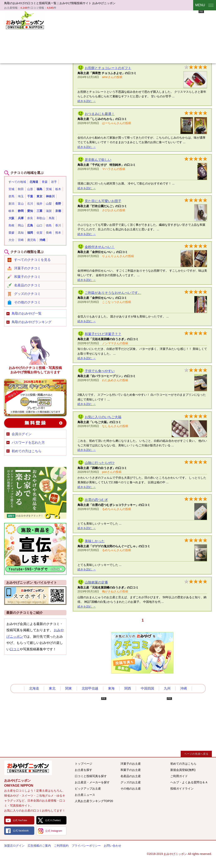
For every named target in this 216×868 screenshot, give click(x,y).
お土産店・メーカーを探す (92, 782)
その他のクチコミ (27, 302)
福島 (39, 189)
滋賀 (49, 211)
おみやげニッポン (25, 20)
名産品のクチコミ (27, 285)
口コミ (15, 649)
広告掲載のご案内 (39, 846)
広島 (30, 225)
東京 (39, 196)
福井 (39, 204)
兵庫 (21, 218)
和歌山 (41, 218)
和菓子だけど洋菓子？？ (103, 334)
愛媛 (11, 233)
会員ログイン (22, 434)
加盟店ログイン (14, 846)
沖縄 (42, 240)
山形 (30, 189)
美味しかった (95, 541)
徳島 (49, 225)
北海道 (34, 182)
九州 (167, 688)
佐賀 (39, 233)
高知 (21, 233)
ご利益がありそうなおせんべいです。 (113, 293)
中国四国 (147, 688)
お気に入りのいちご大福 (103, 417)
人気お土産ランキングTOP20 (94, 801)
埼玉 (21, 196)
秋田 (21, 189)
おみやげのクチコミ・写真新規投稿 (35, 397)
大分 (11, 240)
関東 (69, 688)
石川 (30, 204)
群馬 (11, 196)
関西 (128, 688)
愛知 (30, 211)
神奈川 (50, 196)
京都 (58, 211)
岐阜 (11, 211)
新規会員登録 (35, 423)
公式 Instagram (54, 831)
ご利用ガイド (179, 776)
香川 (58, 225)
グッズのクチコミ (27, 294)
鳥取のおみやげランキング (32, 322)
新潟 (11, 204)
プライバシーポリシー (86, 846)
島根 (11, 225)
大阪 (11, 218)
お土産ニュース (85, 795)
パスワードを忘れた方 (28, 443)
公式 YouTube (20, 820)
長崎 (49, 233)
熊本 (58, 233)
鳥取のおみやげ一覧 (27, 313)
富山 (21, 204)
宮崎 (21, 240)
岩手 (54, 182)
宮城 (11, 189)
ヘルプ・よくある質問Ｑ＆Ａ (189, 782)
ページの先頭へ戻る (196, 754)
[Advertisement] (84, 36)
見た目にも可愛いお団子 (103, 201)
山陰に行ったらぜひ (100, 463)
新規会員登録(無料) (183, 770)
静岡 (21, 211)
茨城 (49, 189)
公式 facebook (21, 831)
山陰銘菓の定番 (96, 582)
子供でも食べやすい (100, 371)
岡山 (21, 225)
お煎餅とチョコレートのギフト (108, 68)
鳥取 (52, 218)
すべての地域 (17, 182)
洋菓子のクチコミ (27, 268)
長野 (58, 204)
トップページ (83, 764)
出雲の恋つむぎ (96, 500)
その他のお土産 (131, 789)
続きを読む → (87, 101)
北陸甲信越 (90, 688)
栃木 (58, 189)
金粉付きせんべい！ (100, 247)
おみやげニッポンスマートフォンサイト (35, 596)
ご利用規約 (61, 846)
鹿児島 (32, 240)
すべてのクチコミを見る (32, 260)
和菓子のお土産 (131, 770)
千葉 (30, 196)
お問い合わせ (113, 846)
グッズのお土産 (131, 782)
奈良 (30, 218)
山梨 (49, 204)
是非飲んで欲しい (98, 160)
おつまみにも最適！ (100, 114)
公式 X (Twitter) (53, 820)
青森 (45, 182)
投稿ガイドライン (182, 789)
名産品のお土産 (131, 776)
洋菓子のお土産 (131, 764)
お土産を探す (83, 770)
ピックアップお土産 (88, 789)
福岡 (30, 233)
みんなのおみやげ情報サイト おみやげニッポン (28, 768)
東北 (52, 688)
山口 (39, 225)
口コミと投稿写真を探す (91, 776)
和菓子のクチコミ (27, 277)
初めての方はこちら (27, 451)
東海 (111, 688)
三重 (39, 211)
